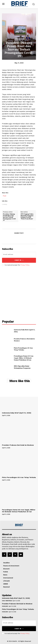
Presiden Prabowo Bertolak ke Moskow (18, 445)
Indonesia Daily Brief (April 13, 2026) (17, 413)
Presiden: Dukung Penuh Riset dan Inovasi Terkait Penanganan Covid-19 (10, 217)
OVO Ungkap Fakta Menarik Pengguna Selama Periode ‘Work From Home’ (27, 216)
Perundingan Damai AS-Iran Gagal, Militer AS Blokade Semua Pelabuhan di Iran (24, 358)
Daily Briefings (7, 601)
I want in (19, 260)
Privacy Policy (25, 265)
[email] (19, 254)
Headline (19, 39)
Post (5, 196)
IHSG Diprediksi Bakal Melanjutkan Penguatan (22, 367)
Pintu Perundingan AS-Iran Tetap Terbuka (23, 349)
